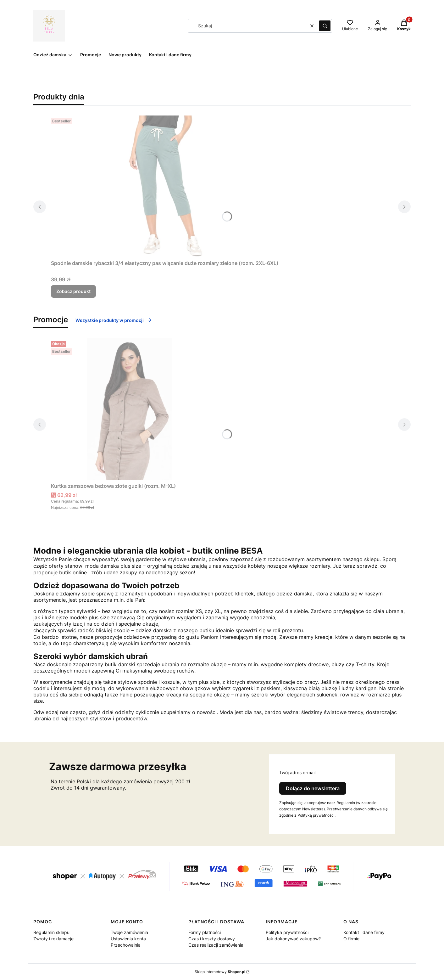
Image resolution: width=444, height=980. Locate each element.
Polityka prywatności (287, 932)
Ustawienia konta (128, 939)
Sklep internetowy (220, 972)
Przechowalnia (126, 945)
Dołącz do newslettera (313, 788)
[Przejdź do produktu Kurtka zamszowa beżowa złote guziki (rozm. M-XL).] (130, 409)
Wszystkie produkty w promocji (114, 320)
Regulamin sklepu (51, 932)
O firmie (351, 939)
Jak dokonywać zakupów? (293, 939)
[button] (325, 26)
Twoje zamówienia (129, 932)
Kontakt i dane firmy (364, 932)
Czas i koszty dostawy (212, 939)
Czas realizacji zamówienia (216, 945)
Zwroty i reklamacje (53, 939)
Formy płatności (205, 932)
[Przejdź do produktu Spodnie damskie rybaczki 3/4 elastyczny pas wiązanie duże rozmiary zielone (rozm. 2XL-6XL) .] (165, 186)
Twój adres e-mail (297, 772)
